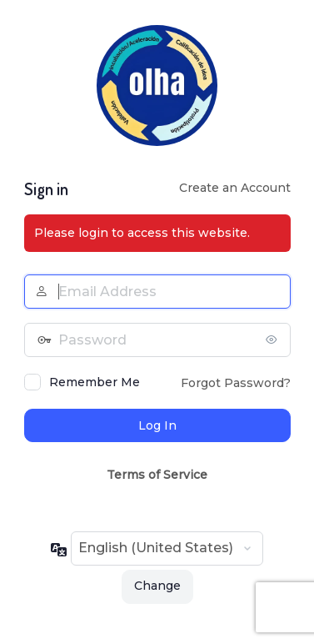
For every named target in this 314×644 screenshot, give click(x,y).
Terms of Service (157, 475)
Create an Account (235, 188)
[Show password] (274, 340)
